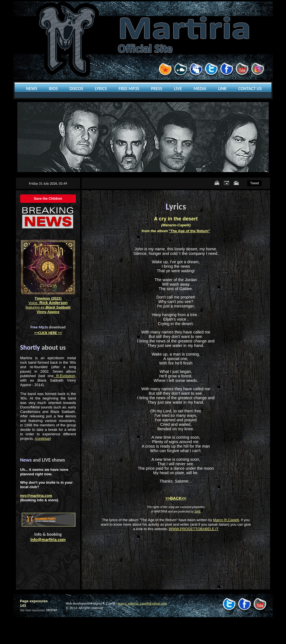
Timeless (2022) (48, 298)
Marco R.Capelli (226, 520)
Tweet (254, 183)
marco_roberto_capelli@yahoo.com (142, 603)
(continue (42, 439)
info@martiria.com (48, 540)
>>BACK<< (176, 498)
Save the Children (48, 199)
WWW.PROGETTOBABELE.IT (194, 529)
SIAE (198, 512)
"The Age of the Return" (189, 231)
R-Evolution (64, 376)
